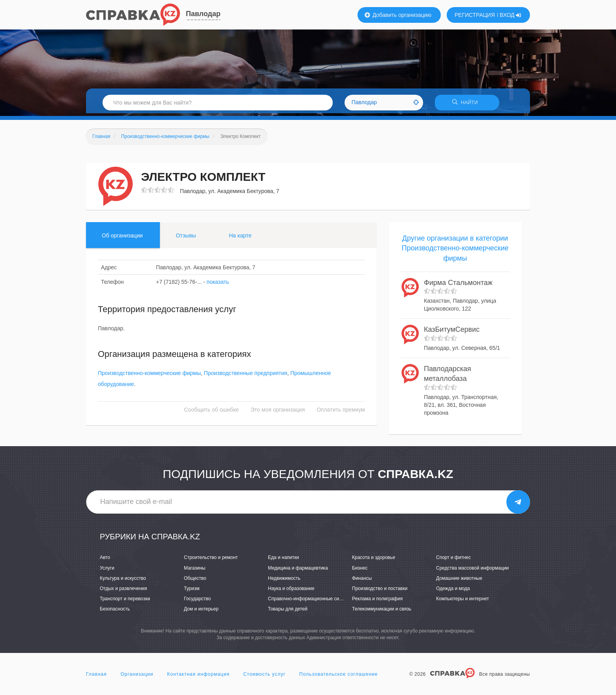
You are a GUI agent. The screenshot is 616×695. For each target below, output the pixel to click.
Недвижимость (284, 581)
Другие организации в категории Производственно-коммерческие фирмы (455, 251)
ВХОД (511, 15)
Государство (197, 601)
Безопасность (115, 612)
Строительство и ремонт (211, 560)
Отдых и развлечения (123, 591)
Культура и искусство (123, 581)
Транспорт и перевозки (125, 601)
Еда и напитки (283, 560)
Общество (195, 581)
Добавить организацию (398, 15)
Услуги (107, 570)
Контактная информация (198, 677)
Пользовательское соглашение (339, 677)
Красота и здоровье (374, 560)
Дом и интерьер (201, 612)
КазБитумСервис (452, 332)
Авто (105, 560)
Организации (137, 677)
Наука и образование (291, 591)
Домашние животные (459, 581)
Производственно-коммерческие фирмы (149, 376)
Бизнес (360, 570)
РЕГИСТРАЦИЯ (475, 15)
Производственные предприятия (246, 376)
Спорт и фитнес (454, 560)
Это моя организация (278, 412)
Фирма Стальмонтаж (458, 285)
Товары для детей (288, 612)
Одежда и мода (453, 591)
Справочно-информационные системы (310, 601)
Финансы (362, 581)
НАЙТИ (467, 104)
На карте (240, 238)
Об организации (122, 238)
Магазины (195, 570)
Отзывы (186, 238)
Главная (96, 677)
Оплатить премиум (341, 412)
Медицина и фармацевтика (298, 570)
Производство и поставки (380, 591)
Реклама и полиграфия (377, 601)
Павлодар (203, 14)
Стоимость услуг (264, 677)
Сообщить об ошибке (212, 412)
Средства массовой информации (472, 570)
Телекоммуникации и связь (382, 612)
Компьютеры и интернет (463, 601)
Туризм (192, 591)
